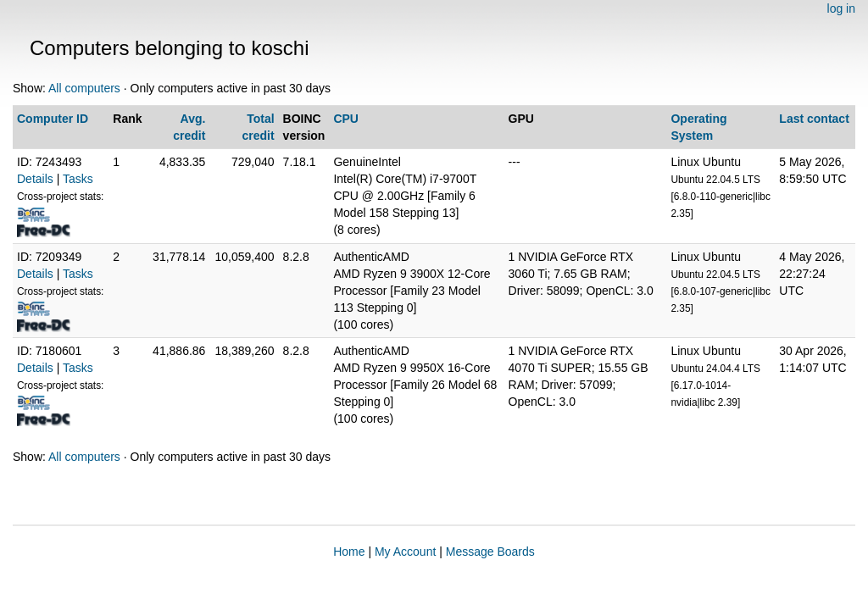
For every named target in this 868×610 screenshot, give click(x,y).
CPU (346, 119)
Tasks (78, 179)
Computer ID (53, 119)
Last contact (814, 119)
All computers (84, 88)
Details (35, 179)
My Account (405, 552)
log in (841, 8)
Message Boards (490, 552)
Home (349, 552)
